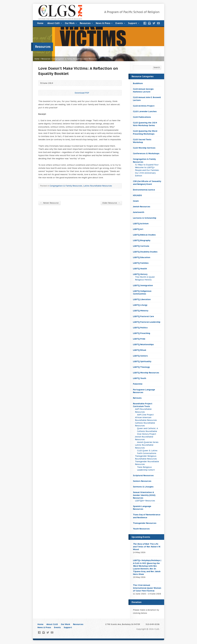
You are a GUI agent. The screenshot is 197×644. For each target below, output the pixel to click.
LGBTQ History (140, 274)
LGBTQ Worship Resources (146, 373)
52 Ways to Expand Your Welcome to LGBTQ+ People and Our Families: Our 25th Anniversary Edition (147, 170)
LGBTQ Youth (140, 378)
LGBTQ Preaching (142, 333)
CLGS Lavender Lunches (145, 111)
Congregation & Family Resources (67, 59)
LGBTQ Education (142, 257)
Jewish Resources (142, 207)
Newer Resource (49, 203)
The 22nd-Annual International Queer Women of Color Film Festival (147, 588)
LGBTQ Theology (141, 367)
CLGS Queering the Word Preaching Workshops (145, 132)
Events (119, 23)
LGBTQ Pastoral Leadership (147, 322)
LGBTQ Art (138, 229)
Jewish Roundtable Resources (144, 438)
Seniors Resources (142, 481)
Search (157, 67)
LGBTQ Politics (140, 328)
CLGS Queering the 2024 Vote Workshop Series (145, 124)
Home (40, 23)
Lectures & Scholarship (145, 218)
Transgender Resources (145, 523)
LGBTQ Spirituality (142, 361)
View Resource (90, 59)
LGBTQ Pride (139, 339)
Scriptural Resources (143, 475)
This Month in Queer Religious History (145, 278)
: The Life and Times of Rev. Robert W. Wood (147, 547)
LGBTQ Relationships (143, 344)
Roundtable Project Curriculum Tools (143, 405)
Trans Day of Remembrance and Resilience (147, 516)
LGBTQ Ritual (140, 350)
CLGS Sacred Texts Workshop (142, 141)
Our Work (70, 23)
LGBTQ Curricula (141, 246)
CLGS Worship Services (144, 148)
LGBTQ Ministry (141, 311)
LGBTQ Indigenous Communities (142, 292)
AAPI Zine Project (145, 415)
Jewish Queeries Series (148, 442)
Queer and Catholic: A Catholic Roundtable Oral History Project (147, 431)
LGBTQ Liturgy (140, 305)
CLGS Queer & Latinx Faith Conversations (147, 452)
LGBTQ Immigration (143, 285)
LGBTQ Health (140, 269)
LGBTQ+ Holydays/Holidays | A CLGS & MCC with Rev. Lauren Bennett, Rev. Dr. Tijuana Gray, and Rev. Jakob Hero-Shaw (147, 567)
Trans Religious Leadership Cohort (146, 468)
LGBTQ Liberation (142, 299)
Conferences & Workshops (146, 153)
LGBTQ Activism (141, 223)
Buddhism (138, 83)
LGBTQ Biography (142, 240)
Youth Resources (141, 529)
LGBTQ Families (141, 263)
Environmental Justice (144, 190)
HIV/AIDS (137, 195)
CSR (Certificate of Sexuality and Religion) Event (147, 183)
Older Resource (111, 203)
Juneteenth (139, 212)
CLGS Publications (142, 117)
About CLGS (53, 23)
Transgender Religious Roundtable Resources (146, 457)
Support (132, 23)
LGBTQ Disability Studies (145, 252)
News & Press (103, 23)
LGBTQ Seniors (140, 356)
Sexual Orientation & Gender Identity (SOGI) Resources (144, 495)
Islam (136, 201)
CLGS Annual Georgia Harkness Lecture (143, 90)
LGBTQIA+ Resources (145, 501)
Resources (85, 23)
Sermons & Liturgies (143, 487)
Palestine (138, 384)
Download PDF (72, 93)
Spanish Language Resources (142, 508)
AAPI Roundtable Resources (143, 410)
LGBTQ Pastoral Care (143, 316)
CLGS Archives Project (144, 106)
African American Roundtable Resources (146, 419)
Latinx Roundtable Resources (98, 186)
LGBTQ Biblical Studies (144, 235)
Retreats (137, 398)
